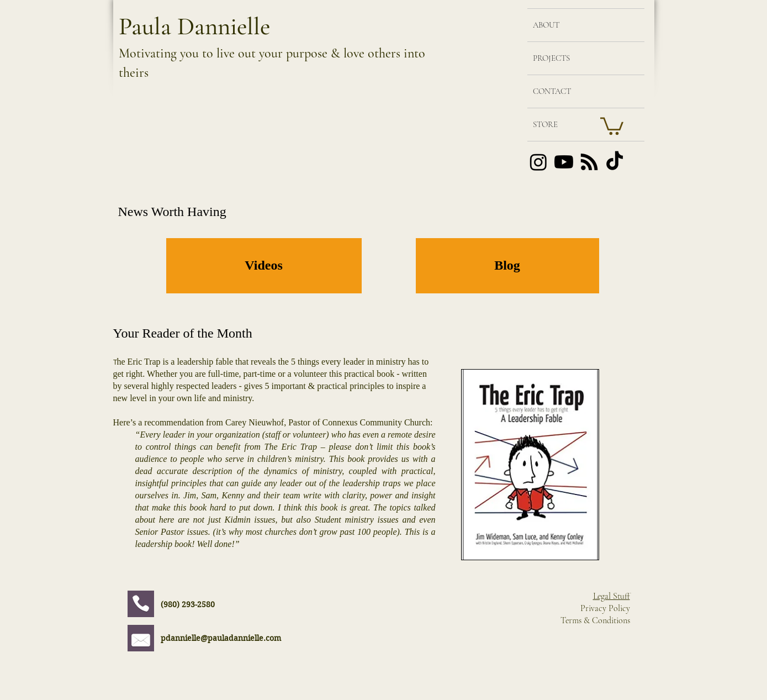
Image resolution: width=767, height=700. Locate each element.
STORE (545, 124)
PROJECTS (551, 58)
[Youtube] (564, 162)
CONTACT (552, 91)
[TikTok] (615, 162)
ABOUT (546, 25)
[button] (612, 125)
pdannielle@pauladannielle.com (221, 638)
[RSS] (589, 162)
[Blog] (507, 266)
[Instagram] (538, 162)
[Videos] (264, 266)
